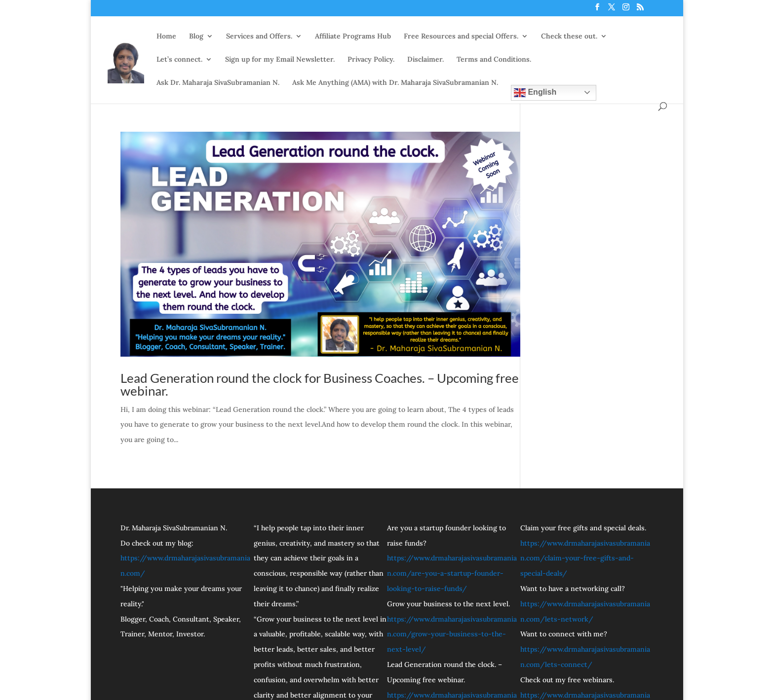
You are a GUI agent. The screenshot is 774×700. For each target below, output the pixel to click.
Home (166, 36)
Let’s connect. (179, 59)
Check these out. (569, 36)
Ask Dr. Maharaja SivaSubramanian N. (218, 82)
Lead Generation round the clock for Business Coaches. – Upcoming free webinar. (320, 384)
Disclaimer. (426, 59)
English (535, 92)
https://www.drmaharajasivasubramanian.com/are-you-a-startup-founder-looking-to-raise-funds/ (452, 573)
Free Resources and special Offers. (461, 36)
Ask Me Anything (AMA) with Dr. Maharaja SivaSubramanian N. (395, 82)
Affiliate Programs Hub (353, 36)
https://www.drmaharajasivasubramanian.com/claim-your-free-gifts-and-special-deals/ (585, 558)
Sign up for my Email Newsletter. (280, 59)
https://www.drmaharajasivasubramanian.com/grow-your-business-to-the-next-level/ (452, 634)
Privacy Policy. (371, 59)
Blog (196, 36)
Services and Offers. (259, 36)
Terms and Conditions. (494, 59)
